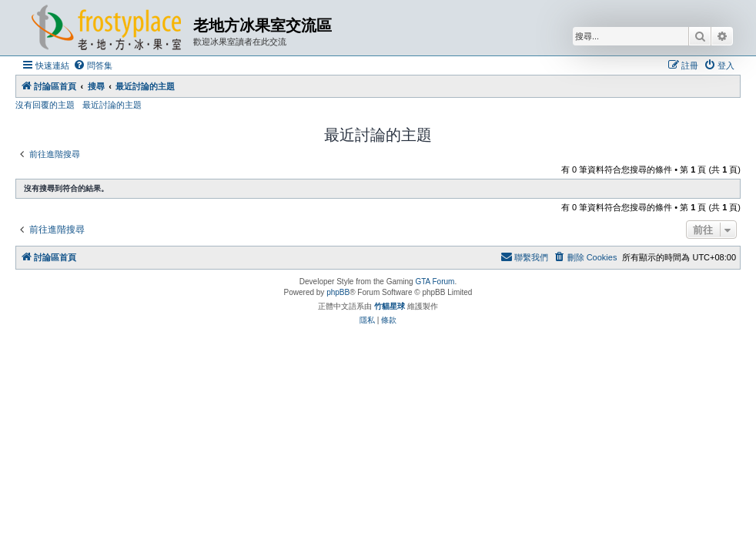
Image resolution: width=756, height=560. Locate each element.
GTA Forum (435, 282)
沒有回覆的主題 (45, 105)
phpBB (338, 292)
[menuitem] (93, 65)
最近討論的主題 (112, 105)
